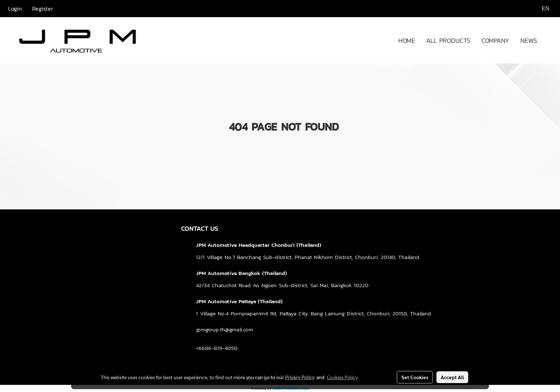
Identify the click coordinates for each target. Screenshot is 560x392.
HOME (407, 40)
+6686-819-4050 (217, 348)
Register (43, 9)
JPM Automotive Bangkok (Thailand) (241, 273)
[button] (549, 40)
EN (541, 8)
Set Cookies (415, 377)
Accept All (452, 377)
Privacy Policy (300, 377)
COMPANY (495, 40)
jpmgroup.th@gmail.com (225, 329)
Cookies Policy (342, 377)
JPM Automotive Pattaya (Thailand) (239, 301)
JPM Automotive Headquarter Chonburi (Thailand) (259, 245)
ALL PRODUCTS (448, 40)
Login (15, 9)
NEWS (529, 40)
